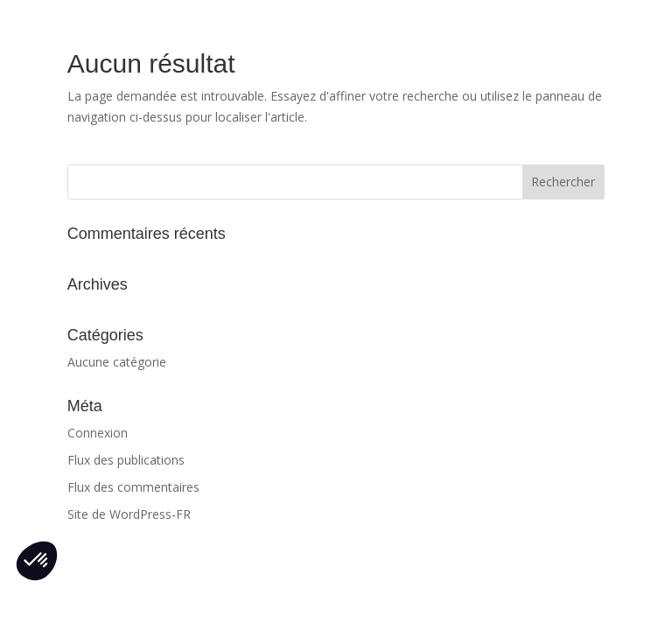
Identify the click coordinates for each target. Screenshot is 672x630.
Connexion (98, 433)
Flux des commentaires (133, 487)
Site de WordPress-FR (129, 514)
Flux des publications (126, 460)
